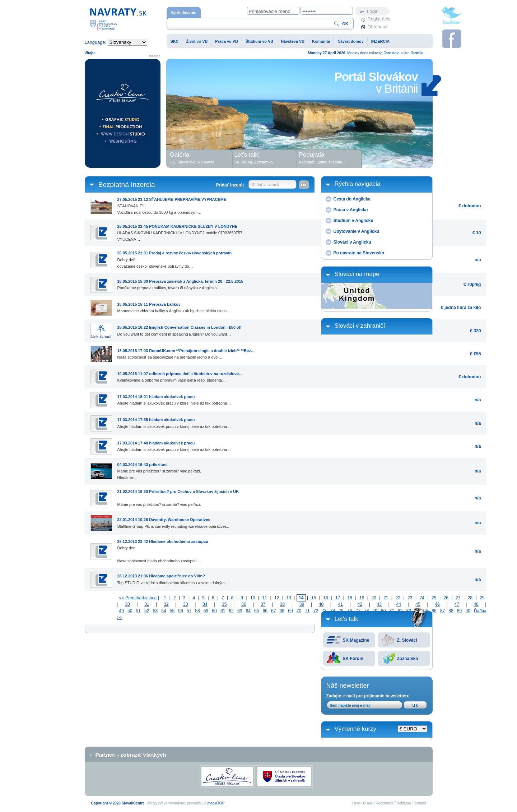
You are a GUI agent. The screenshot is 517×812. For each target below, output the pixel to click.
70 (299, 611)
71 (307, 611)
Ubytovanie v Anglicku (357, 231)
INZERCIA (380, 41)
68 (282, 611)
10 (253, 598)
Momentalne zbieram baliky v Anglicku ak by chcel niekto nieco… (174, 306)
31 (147, 604)
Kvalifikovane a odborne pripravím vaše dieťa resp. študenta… (180, 375)
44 (399, 604)
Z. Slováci (407, 640)
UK (173, 162)
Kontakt (420, 803)
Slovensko (187, 162)
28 (470, 598)
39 (302, 604)
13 (289, 598)
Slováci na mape (357, 274)
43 (379, 604)
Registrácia (378, 19)
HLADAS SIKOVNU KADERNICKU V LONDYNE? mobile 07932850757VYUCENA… (180, 231)
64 (248, 611)
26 (446, 598)
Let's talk (346, 619)
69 (290, 611)
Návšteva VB (293, 41)
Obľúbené (378, 27)
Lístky (322, 162)
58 (197, 611)
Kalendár (307, 162)
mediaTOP (216, 803)
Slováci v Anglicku (352, 242)
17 (338, 598)
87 (443, 611)
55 (172, 611)
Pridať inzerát (230, 185)
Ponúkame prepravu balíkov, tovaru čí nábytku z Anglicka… (180, 283)
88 (451, 611)
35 (224, 604)
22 (398, 598)
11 (265, 598)
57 (189, 611)
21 (386, 598)
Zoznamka (408, 659)
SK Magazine (356, 640)
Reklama (404, 803)
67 (274, 611)
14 (301, 598)
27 (458, 598)
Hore (356, 803)
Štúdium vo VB (259, 41)
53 (155, 611)
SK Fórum (353, 659)
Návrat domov (351, 41)
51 (139, 611)
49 (122, 611)
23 (410, 598)
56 (181, 611)
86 (434, 611)
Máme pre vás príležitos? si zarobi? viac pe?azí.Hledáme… (159, 470)
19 (362, 598)
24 (422, 598)
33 (186, 604)
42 (360, 604)
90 (468, 611)
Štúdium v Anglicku (353, 221)
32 (166, 604)
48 (476, 604)
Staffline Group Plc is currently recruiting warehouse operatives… (174, 521)
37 (263, 604)
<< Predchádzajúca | (140, 598)
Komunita (321, 41)
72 (316, 611)
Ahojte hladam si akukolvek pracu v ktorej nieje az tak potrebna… (174, 398)
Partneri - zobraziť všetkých (131, 755)
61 (223, 611)
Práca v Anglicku (351, 210)
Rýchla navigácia (358, 184)
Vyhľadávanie (184, 13)
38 (283, 604)
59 (206, 611)
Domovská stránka (118, 19)
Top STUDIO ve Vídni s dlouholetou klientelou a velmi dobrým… (173, 578)
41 (341, 604)
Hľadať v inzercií (265, 185)
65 (257, 611)
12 (277, 598)
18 (350, 598)
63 (240, 611)
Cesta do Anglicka (352, 199)
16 (326, 598)
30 (127, 604)
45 (418, 604)
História (336, 162)
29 (482, 598)
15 (314, 598)
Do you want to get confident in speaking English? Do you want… (180, 329)
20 (374, 598)
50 (130, 611)
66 (265, 611)
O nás (368, 803)
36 (244, 604)
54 (164, 611)
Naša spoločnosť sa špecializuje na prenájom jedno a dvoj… (186, 352)
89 (460, 611)
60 (214, 611)
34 (205, 604)
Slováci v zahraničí (360, 326)
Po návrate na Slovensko (359, 253)
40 (321, 604)
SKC (175, 41)
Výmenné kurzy (356, 729)
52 (147, 611)
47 (457, 604)
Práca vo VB (226, 41)
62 (231, 611)
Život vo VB (197, 41)
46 (437, 604)
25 (434, 598)
